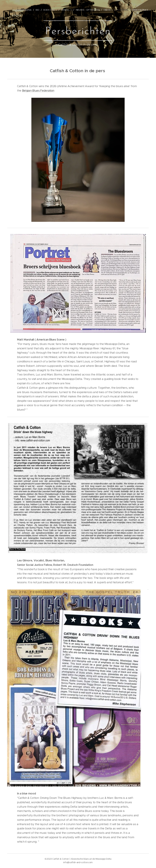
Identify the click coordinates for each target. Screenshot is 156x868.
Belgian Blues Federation (38, 91)
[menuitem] (27, 10)
